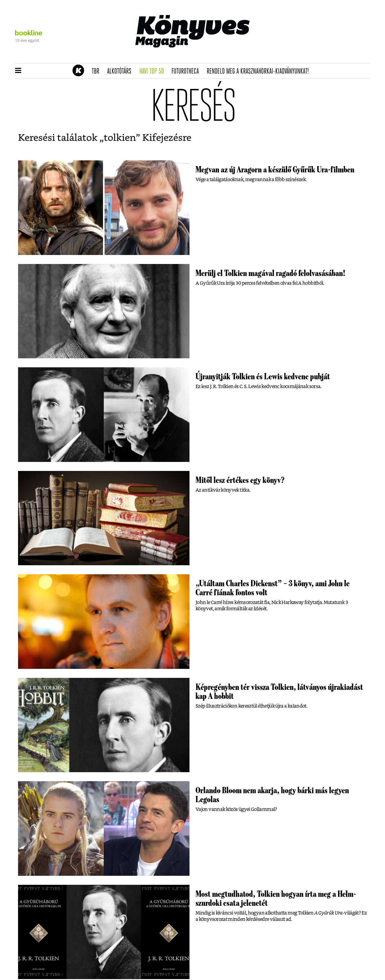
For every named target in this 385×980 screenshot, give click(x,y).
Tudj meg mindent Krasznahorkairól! (295, 56)
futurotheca (187, 71)
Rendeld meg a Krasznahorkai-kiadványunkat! (260, 71)
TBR (97, 71)
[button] (18, 71)
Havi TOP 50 (154, 71)
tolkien (120, 138)
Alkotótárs (121, 71)
